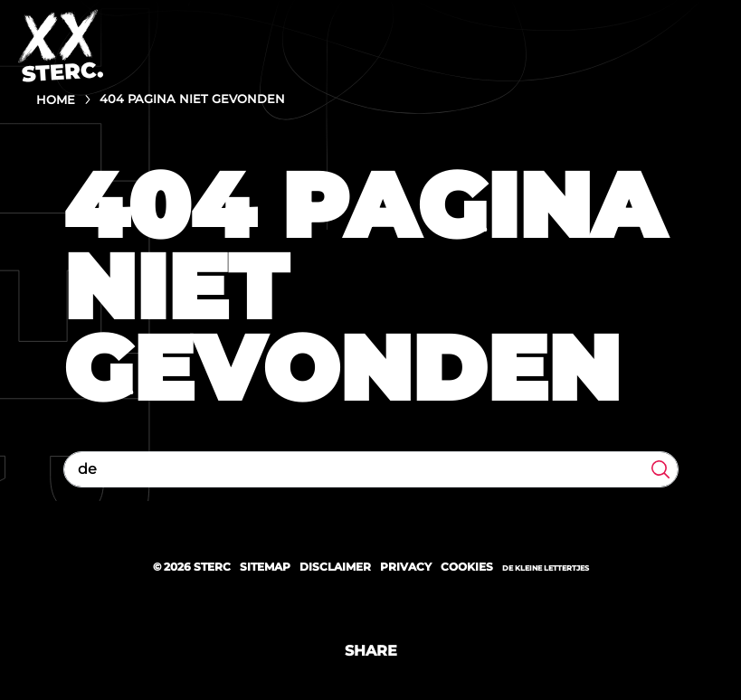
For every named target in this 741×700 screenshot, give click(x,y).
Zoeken (660, 469)
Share (371, 651)
